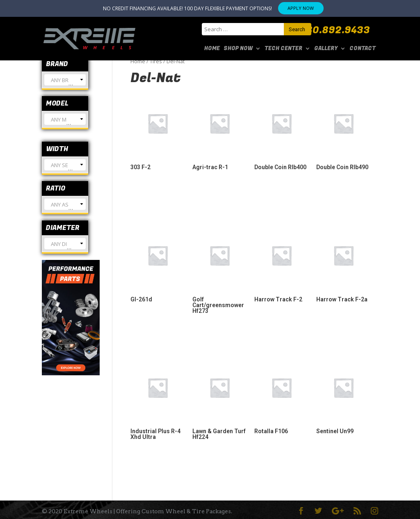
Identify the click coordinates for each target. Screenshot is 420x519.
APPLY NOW (301, 8)
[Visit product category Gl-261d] (158, 263)
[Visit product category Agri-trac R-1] (220, 131)
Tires (156, 61)
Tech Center (283, 49)
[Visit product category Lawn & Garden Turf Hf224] (220, 398)
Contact (363, 49)
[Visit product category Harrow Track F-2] (282, 263)
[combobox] (65, 80)
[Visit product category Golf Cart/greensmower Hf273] (220, 269)
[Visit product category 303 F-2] (158, 131)
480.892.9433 (335, 30)
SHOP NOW (238, 49)
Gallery (326, 49)
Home (212, 49)
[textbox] (65, 83)
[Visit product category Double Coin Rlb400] (282, 131)
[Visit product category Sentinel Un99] (344, 395)
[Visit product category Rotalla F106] (282, 395)
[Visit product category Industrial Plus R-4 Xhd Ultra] (158, 398)
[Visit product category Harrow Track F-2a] (344, 263)
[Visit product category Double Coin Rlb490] (344, 131)
